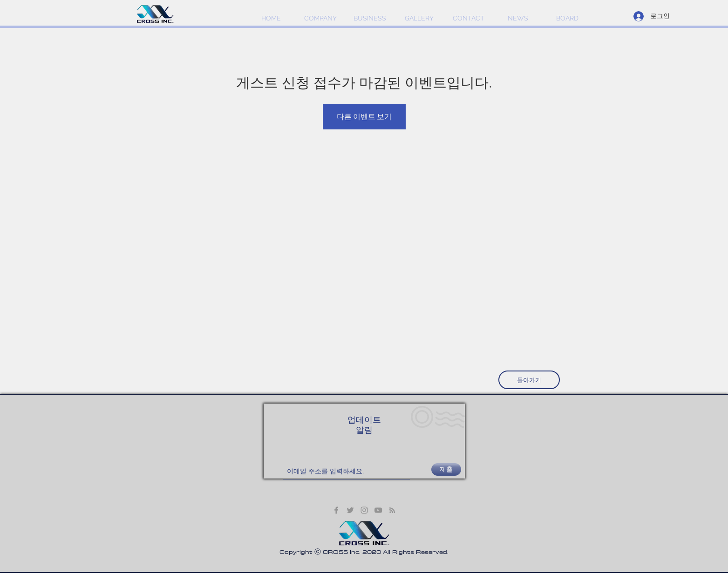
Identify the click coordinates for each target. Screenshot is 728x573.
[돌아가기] (529, 380)
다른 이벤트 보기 (364, 117)
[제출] (446, 469)
